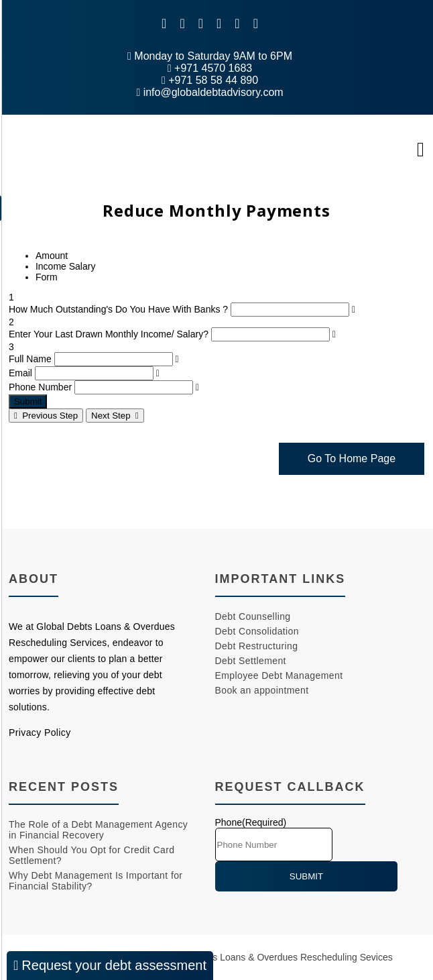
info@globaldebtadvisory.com (209, 92)
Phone (251, 822)
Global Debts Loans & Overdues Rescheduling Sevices (277, 957)
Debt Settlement (251, 661)
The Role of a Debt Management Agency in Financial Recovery (98, 830)
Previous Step (46, 416)
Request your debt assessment (110, 965)
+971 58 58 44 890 (210, 80)
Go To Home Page (352, 458)
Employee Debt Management (279, 675)
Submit (28, 401)
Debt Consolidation (257, 631)
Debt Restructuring (257, 646)
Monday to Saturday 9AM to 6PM (210, 56)
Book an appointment (262, 690)
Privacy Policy (40, 732)
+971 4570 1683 (210, 68)
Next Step (115, 416)
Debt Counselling (253, 616)
